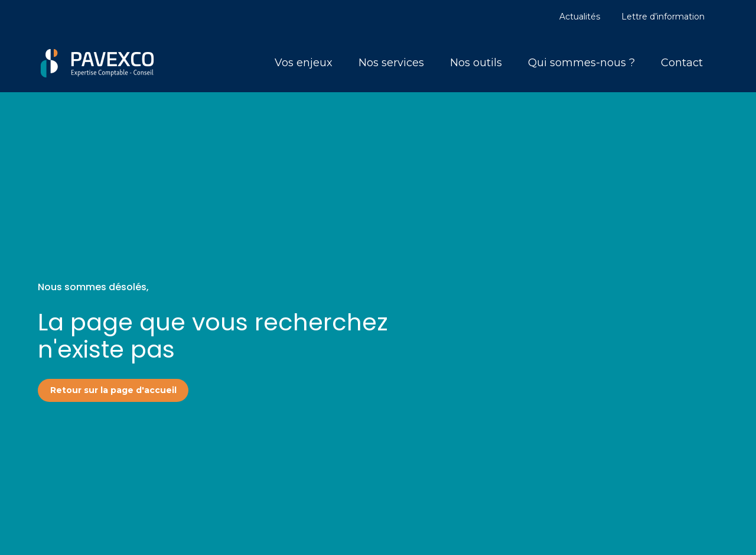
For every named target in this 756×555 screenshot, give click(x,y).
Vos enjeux (304, 63)
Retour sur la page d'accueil (113, 390)
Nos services (391, 63)
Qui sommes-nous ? (581, 63)
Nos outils (476, 63)
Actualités (580, 17)
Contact (682, 63)
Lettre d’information (663, 17)
